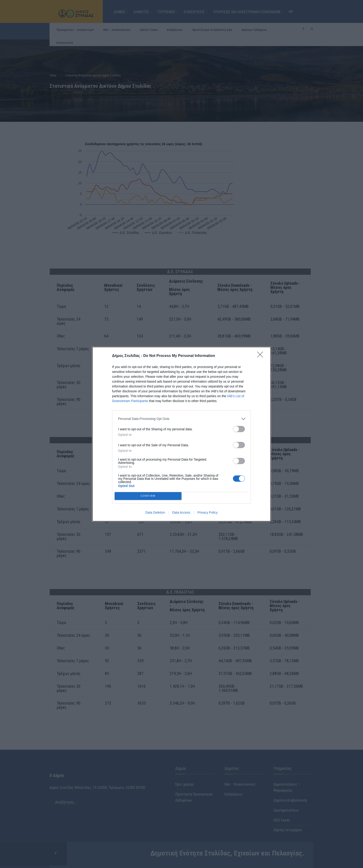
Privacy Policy (208, 512)
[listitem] (181, 419)
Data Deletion (155, 512)
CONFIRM (148, 496)
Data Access (181, 512)
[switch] (239, 429)
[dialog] (181, 434)
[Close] (262, 356)
